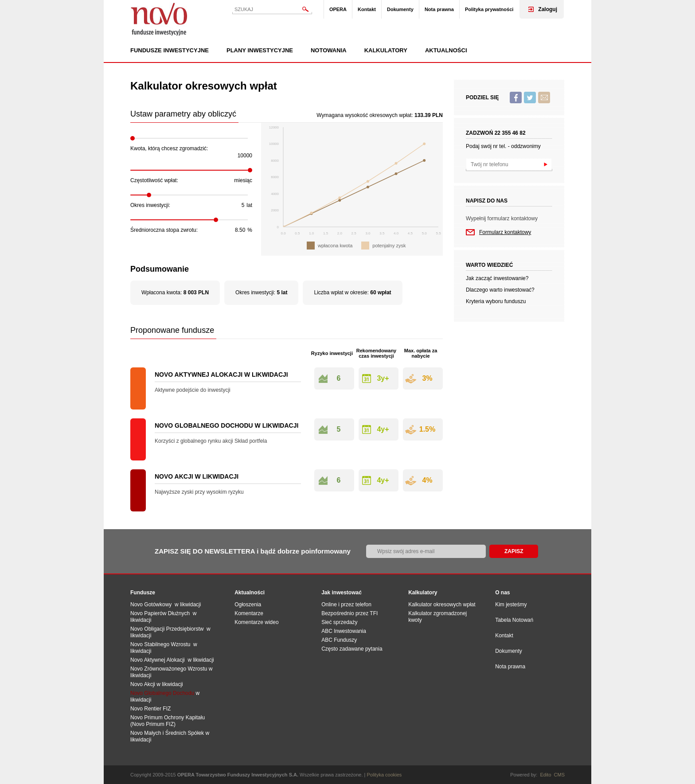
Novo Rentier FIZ (150, 709)
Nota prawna (439, 9)
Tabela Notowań (514, 620)
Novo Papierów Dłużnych (162, 613)
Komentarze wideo (256, 622)
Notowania (329, 51)
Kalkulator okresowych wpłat (442, 605)
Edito (545, 775)
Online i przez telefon (346, 605)
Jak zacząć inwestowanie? (497, 278)
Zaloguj (548, 9)
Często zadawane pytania (352, 649)
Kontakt (367, 9)
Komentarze (249, 613)
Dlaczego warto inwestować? (500, 290)
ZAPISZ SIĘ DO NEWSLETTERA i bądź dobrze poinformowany (253, 551)
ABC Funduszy (339, 640)
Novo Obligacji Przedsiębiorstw (168, 629)
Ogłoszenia (248, 605)
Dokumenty (400, 9)
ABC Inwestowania (344, 631)
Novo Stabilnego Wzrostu (162, 644)
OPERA (338, 9)
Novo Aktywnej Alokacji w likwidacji (221, 374)
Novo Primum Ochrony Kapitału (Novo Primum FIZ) (168, 721)
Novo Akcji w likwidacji (197, 476)
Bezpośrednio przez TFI (349, 613)
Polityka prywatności (489, 9)
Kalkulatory (386, 51)
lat (249, 205)
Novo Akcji (143, 684)
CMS (559, 775)
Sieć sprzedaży (339, 622)
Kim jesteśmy (511, 605)
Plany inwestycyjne (260, 51)
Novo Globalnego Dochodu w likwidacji (226, 425)
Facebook (516, 98)
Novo (159, 19)
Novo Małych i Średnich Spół (164, 733)
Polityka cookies (385, 775)
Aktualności (446, 51)
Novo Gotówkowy (151, 605)
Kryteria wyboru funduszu (496, 301)
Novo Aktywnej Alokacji (158, 660)
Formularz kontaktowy (505, 232)
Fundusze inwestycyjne (170, 51)
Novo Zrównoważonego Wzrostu (169, 669)
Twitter (530, 98)
